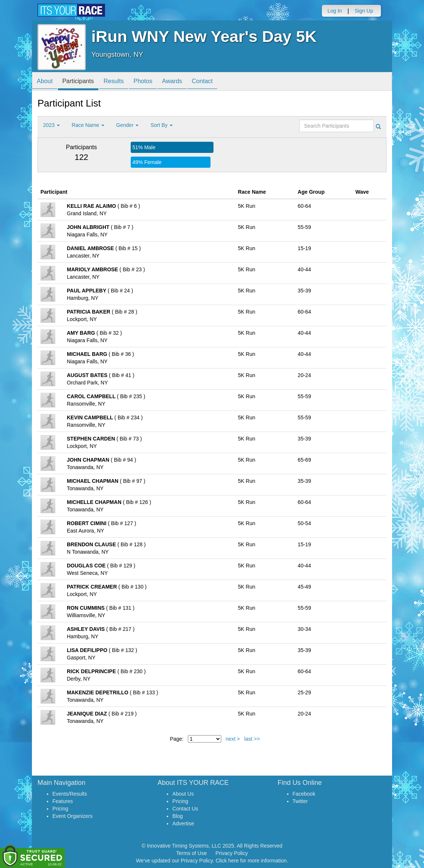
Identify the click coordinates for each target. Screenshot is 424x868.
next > (233, 739)
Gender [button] (128, 125)
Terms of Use (192, 853)
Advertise (183, 823)
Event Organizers (72, 816)
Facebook (304, 794)
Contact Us (185, 809)
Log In (335, 11)
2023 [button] (51, 125)
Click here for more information (251, 861)
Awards (185, 82)
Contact (218, 82)
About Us (183, 794)
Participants (82, 82)
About (46, 82)
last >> (252, 739)
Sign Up (364, 11)
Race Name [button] (88, 125)
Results (121, 82)
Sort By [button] (162, 125)
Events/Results (70, 794)
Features (63, 801)
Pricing (60, 809)
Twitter (300, 801)
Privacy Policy (231, 853)
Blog (177, 816)
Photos (153, 82)
